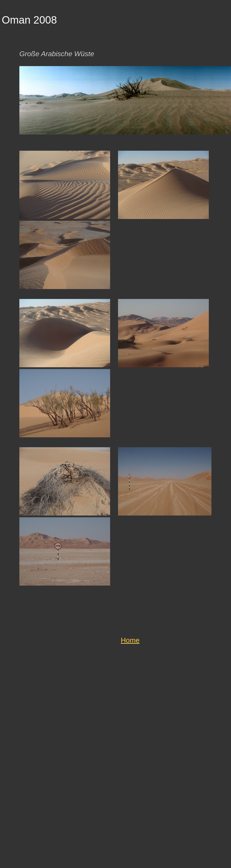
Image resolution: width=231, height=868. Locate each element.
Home (130, 640)
